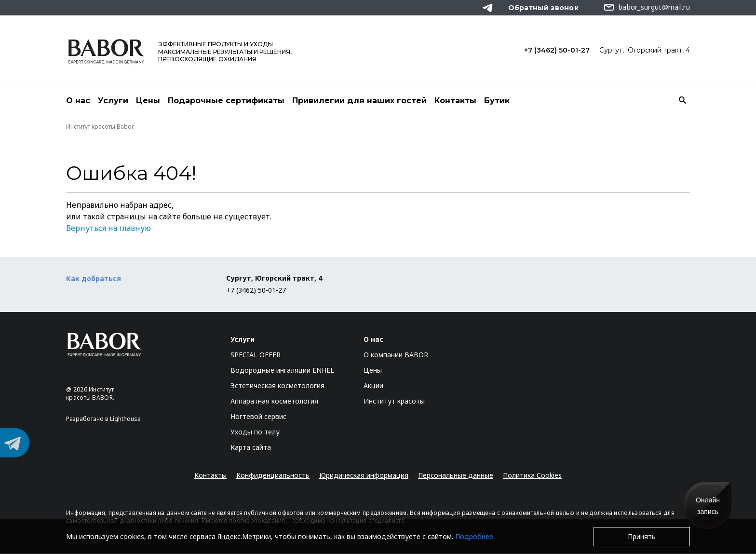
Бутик (497, 101)
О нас (78, 101)
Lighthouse (125, 419)
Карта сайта (251, 448)
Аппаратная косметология (274, 401)
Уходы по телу (255, 432)
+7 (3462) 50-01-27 (557, 50)
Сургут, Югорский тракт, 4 (645, 50)
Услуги (113, 101)
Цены (148, 101)
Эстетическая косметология (277, 386)
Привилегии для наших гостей (359, 101)
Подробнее (474, 536)
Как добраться (94, 279)
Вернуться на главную (108, 229)
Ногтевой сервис (258, 417)
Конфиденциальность (273, 476)
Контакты (455, 101)
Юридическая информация (364, 476)
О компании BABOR (396, 355)
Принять (642, 536)
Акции (373, 386)
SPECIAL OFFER (256, 355)
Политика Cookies (532, 476)
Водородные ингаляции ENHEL (282, 371)
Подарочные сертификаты (226, 101)
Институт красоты (394, 401)
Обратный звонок (544, 8)
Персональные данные (456, 476)
